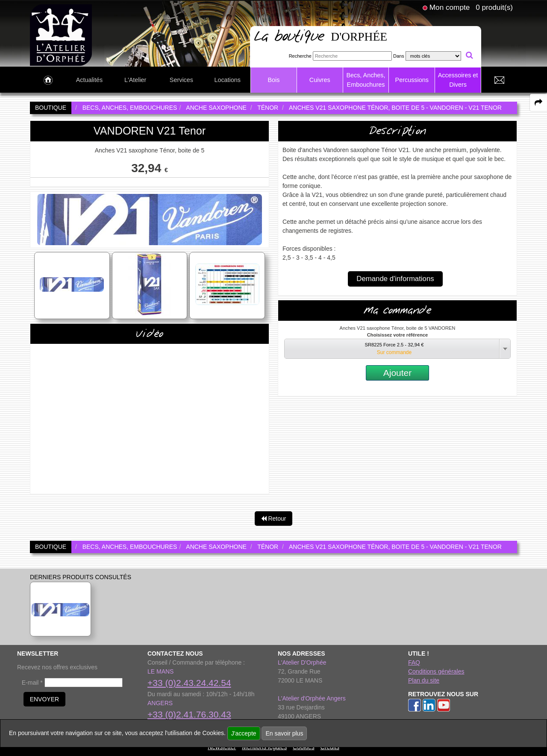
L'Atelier (135, 80)
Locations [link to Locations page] (227, 80)
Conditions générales (436, 671)
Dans (399, 56)
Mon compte (450, 7)
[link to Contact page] (499, 80)
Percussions (412, 80)
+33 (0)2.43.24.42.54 (189, 683)
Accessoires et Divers (458, 80)
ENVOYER (44, 699)
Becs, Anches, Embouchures (366, 80)
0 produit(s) (494, 7)
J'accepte (244, 733)
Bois (273, 80)
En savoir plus (284, 733)
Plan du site (424, 680)
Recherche (300, 56)
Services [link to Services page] (181, 80)
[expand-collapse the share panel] (538, 103)
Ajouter (398, 373)
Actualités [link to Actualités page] (89, 80)
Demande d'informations (395, 279)
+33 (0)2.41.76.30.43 (189, 714)
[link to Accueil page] (48, 80)
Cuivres (320, 80)
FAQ (414, 662)
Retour (274, 519)
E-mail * (32, 683)
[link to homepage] (61, 35)
